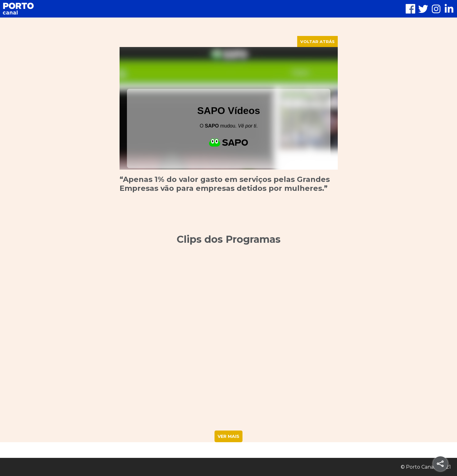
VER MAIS (228, 436)
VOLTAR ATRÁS (317, 41)
